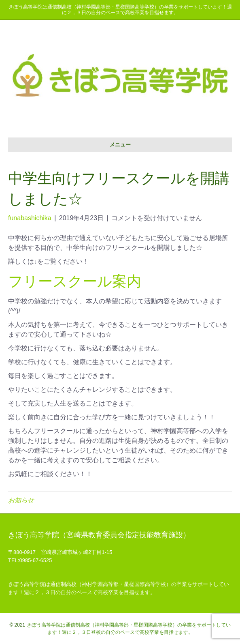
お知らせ (21, 500)
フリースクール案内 (75, 281)
